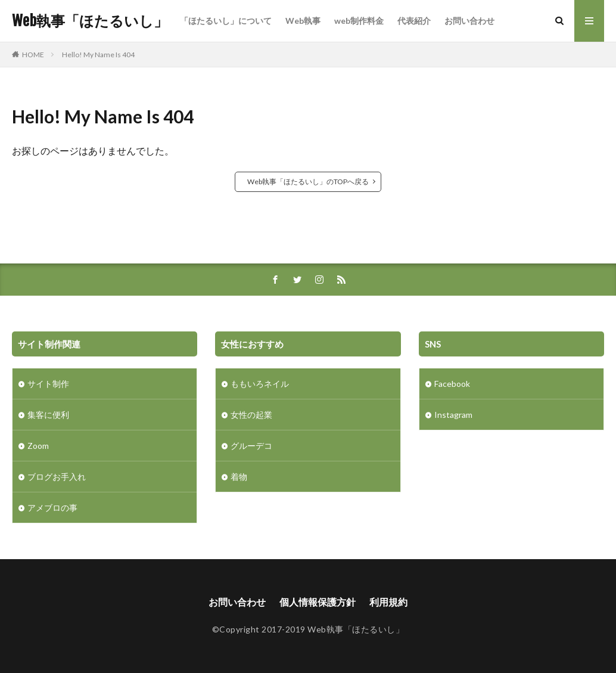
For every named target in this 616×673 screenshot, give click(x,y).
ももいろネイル (260, 384)
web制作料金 (359, 21)
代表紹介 (414, 21)
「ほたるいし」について (226, 21)
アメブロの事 (52, 508)
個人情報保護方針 (318, 602)
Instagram (453, 415)
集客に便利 (48, 415)
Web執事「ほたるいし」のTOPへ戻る (308, 182)
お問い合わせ (469, 21)
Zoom (38, 446)
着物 (239, 477)
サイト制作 (48, 384)
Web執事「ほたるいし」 (90, 21)
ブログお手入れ (57, 477)
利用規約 (388, 602)
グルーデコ (251, 446)
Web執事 (303, 21)
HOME (33, 54)
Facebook (452, 384)
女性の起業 (251, 415)
